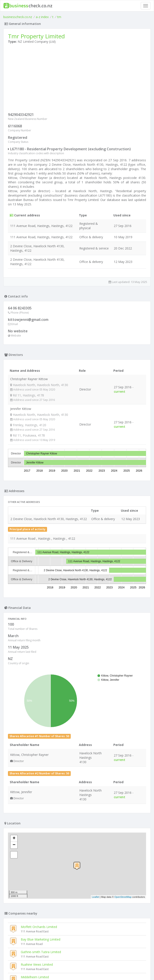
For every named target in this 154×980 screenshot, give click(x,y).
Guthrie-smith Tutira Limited (41, 952)
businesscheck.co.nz (18, 17)
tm (59, 17)
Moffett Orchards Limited (39, 927)
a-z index (42, 17)
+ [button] (14, 839)
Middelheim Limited (35, 977)
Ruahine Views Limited (37, 964)
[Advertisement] (77, 79)
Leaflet (96, 897)
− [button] (14, 845)
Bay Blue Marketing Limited (41, 939)
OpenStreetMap (123, 897)
